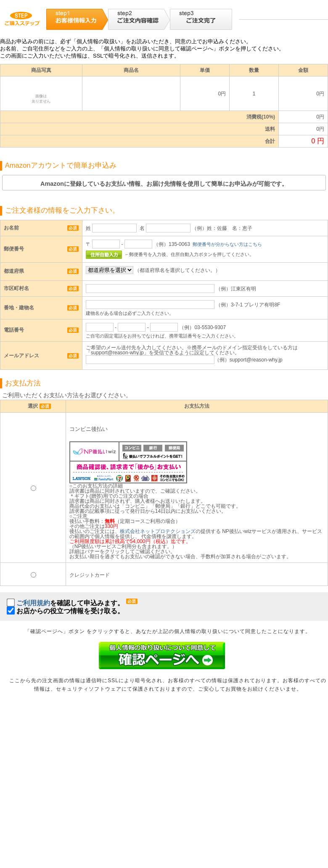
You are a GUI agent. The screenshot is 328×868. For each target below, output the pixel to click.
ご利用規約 (33, 603)
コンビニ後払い (89, 429)
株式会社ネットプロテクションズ (158, 531)
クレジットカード (90, 575)
